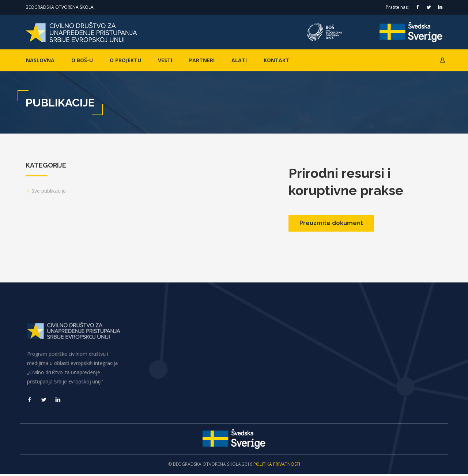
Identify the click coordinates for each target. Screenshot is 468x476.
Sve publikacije (49, 191)
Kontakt (276, 60)
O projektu (125, 60)
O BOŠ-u (82, 60)
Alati (239, 60)
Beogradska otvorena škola (60, 7)
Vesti (165, 60)
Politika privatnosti (277, 466)
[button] (442, 60)
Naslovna (40, 60)
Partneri (202, 60)
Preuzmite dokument (331, 223)
